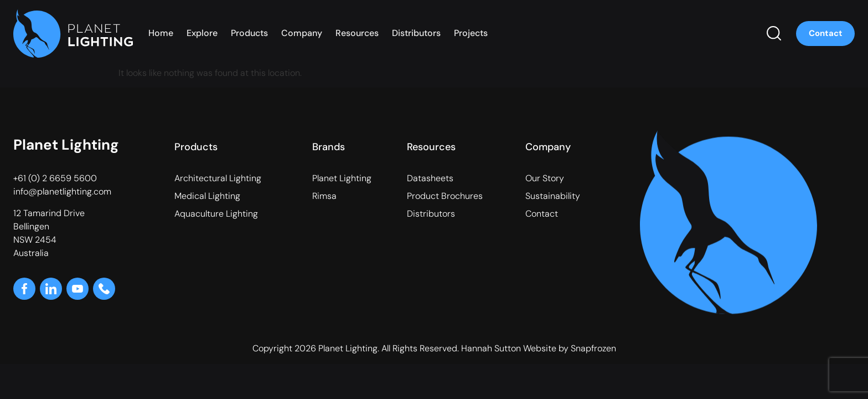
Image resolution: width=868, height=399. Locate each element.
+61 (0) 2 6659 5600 (55, 178)
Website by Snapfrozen (570, 348)
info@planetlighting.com (62, 191)
